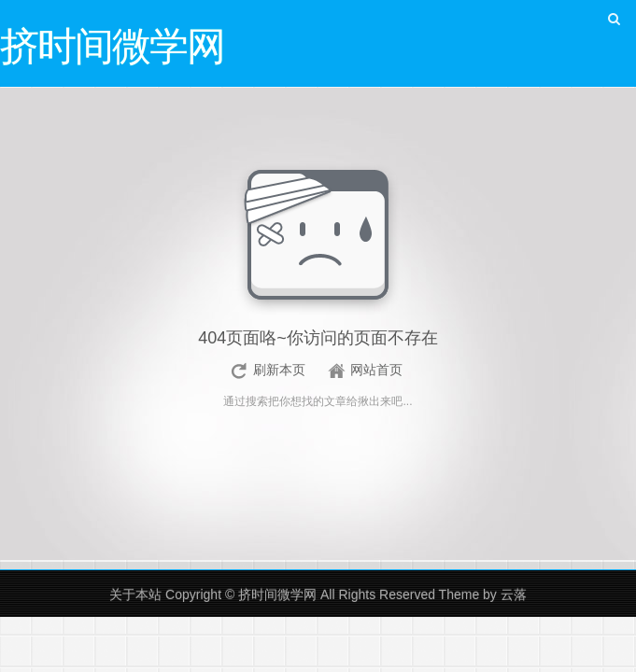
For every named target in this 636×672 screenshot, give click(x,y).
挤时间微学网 (277, 595)
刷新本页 (279, 370)
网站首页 (376, 370)
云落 (514, 595)
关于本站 (135, 595)
